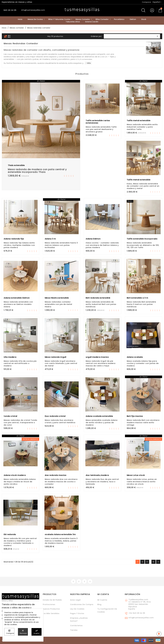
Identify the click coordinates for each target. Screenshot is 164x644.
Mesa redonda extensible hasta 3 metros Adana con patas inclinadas (61, 245)
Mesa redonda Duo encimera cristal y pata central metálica (60, 421)
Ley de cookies (77, 609)
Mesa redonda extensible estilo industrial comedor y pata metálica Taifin (142, 127)
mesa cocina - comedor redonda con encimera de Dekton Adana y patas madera (102, 245)
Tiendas (74, 630)
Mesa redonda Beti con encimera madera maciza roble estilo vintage (143, 423)
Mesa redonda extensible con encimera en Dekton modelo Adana (18, 304)
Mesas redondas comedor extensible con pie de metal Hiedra (58, 304)
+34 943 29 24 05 (137, 613)
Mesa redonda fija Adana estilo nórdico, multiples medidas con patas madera (19, 245)
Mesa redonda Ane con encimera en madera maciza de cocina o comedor (61, 482)
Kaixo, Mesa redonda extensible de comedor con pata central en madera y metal (143, 186)
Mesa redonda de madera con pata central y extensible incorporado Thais (37, 171)
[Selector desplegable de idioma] (157, 2)
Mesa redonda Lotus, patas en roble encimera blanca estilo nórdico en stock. (142, 482)
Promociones (49, 604)
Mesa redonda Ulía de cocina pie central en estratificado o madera (20, 363)
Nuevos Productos (51, 609)
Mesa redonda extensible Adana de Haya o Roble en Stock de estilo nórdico (20, 482)
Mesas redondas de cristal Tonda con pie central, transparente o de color (20, 423)
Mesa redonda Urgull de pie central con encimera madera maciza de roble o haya (101, 363)
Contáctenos (76, 626)
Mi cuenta (103, 594)
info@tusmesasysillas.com (141, 618)
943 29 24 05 (10, 10)
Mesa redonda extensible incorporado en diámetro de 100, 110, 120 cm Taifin (143, 245)
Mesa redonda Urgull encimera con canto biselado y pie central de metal (61, 363)
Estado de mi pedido (52, 600)
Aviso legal (75, 600)
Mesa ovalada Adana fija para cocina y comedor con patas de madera (143, 363)
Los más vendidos (51, 613)
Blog (99, 604)
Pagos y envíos (77, 613)
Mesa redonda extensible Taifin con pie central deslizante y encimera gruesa (101, 129)
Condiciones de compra (82, 604)
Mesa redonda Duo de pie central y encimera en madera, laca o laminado (102, 482)
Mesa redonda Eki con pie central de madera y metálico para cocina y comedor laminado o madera (20, 542)
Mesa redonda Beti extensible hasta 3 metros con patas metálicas (141, 304)
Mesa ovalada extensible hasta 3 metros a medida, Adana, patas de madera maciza (61, 541)
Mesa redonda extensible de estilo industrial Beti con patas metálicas (101, 304)
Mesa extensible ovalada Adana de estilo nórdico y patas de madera (102, 423)
